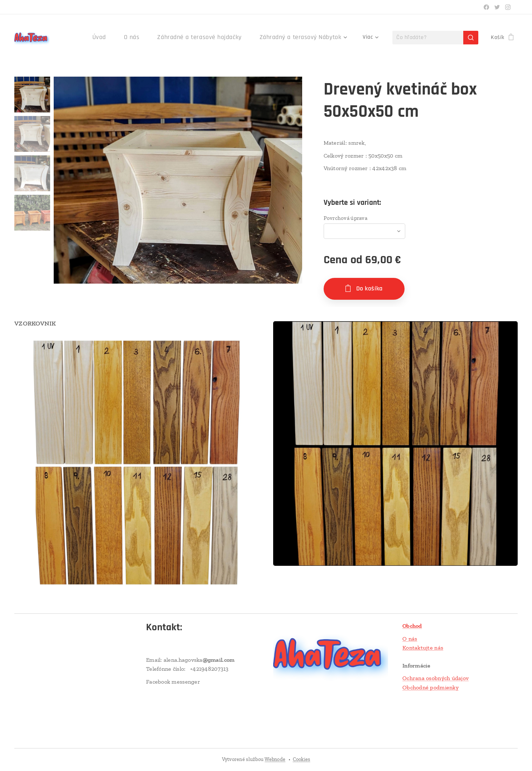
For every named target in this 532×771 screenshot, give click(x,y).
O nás (410, 639)
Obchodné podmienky (431, 687)
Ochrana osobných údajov (436, 678)
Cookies (302, 759)
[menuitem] (119, 38)
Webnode (275, 759)
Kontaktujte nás (423, 648)
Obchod (412, 626)
